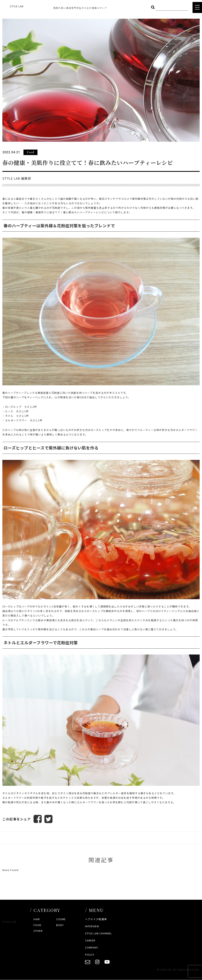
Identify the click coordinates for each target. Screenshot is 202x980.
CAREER (90, 940)
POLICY (90, 955)
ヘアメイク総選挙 (96, 919)
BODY (60, 925)
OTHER (38, 931)
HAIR (37, 919)
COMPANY (92, 947)
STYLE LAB (17, 6)
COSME (61, 919)
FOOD (37, 925)
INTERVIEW (92, 926)
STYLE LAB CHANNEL (98, 933)
